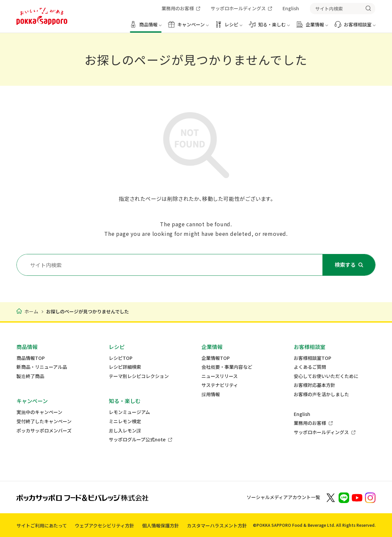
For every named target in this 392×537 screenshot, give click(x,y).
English (302, 414)
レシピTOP (121, 358)
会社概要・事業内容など (227, 367)
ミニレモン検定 (125, 421)
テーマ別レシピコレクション (139, 376)
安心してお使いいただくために (326, 376)
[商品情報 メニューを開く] (146, 27)
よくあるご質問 (310, 367)
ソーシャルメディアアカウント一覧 (283, 497)
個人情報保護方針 (161, 525)
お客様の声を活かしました (321, 394)
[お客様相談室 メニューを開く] (355, 27)
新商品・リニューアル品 (42, 367)
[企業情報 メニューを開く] (312, 27)
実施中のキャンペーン (39, 412)
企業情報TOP (216, 358)
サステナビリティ (220, 385)
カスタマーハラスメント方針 (217, 525)
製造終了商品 (30, 376)
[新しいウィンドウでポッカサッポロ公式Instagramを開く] (370, 497)
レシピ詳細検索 (125, 367)
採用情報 (211, 394)
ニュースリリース (220, 376)
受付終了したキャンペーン (44, 421)
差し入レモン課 (125, 431)
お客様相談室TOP (313, 358)
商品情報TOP (31, 358)
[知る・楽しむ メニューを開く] (269, 27)
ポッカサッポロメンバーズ (44, 431)
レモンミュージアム (129, 412)
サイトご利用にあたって (42, 525)
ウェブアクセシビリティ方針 (105, 525)
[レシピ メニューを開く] (229, 27)
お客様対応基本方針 (315, 385)
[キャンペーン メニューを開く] (188, 27)
